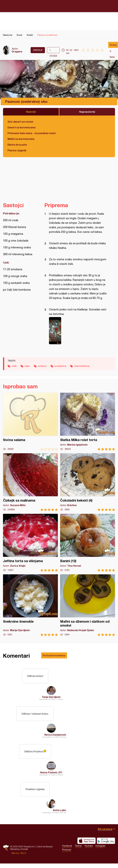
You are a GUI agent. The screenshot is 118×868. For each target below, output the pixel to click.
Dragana (17, 51)
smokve (42, 366)
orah (14, 366)
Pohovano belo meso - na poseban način (32, 133)
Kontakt (25, 849)
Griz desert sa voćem (20, 122)
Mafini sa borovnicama (21, 139)
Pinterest (67, 850)
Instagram (100, 846)
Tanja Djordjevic (51, 697)
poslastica (60, 366)
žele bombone (82, 366)
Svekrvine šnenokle (30, 605)
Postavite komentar (54, 655)
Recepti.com (59, 6)
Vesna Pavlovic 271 (51, 772)
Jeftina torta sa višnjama (30, 543)
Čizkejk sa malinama (30, 482)
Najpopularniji (87, 112)
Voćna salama (30, 422)
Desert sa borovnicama (21, 127)
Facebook (67, 846)
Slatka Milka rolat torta (88, 422)
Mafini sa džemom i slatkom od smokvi (88, 605)
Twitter (78, 846)
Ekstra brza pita (17, 145)
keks (27, 366)
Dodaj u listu (113, 46)
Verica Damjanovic (55, 735)
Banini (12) (88, 543)
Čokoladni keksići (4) (88, 482)
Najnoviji (31, 112)
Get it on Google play (106, 841)
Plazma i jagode (17, 150)
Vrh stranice (105, 829)
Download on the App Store (87, 841)
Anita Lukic (60, 810)
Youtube (89, 846)
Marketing (15, 849)
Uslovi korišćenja (44, 846)
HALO (23, 853)
